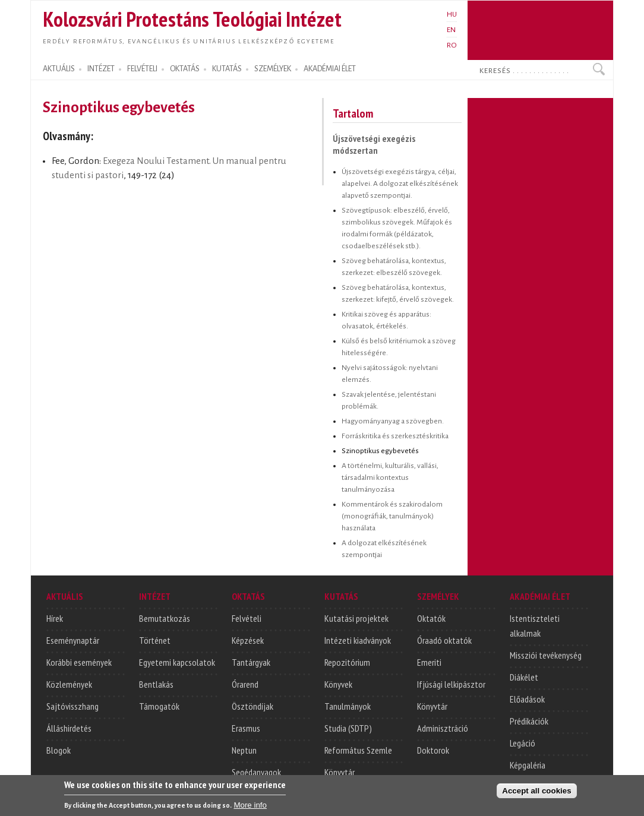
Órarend (245, 684)
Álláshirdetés (69, 728)
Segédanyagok (256, 772)
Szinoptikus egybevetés (380, 451)
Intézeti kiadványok (358, 640)
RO (452, 45)
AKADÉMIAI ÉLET (330, 69)
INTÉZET (101, 69)
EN (451, 30)
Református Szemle (358, 750)
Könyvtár (340, 772)
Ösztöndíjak (252, 706)
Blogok (59, 750)
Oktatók (431, 618)
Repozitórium (347, 662)
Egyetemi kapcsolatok (177, 662)
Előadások (527, 699)
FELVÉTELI (142, 69)
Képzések (248, 640)
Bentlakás (156, 684)
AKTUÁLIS (59, 69)
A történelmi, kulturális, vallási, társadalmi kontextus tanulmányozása (390, 477)
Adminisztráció (443, 728)
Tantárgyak (251, 662)
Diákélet (524, 677)
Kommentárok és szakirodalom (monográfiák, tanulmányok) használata (392, 516)
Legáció (523, 743)
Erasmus (246, 728)
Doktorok (433, 750)
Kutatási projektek (356, 618)
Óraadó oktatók (444, 640)
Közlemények (69, 684)
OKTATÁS (185, 69)
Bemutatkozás (165, 618)
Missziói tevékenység (546, 655)
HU (452, 14)
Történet (155, 640)
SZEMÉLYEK (273, 69)
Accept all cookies (536, 793)
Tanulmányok (348, 706)
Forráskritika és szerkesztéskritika (395, 436)
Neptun (244, 750)
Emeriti (429, 662)
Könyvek (338, 684)
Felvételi (247, 618)
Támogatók (159, 706)
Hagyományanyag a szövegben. (393, 421)
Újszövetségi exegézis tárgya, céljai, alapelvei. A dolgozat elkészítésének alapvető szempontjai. (400, 184)
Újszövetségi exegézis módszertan (374, 144)
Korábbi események (79, 662)
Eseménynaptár (73, 640)
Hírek (55, 618)
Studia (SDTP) (348, 728)
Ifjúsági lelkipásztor (451, 684)
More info (250, 807)
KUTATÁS (227, 69)
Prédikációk (529, 721)
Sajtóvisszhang (72, 706)
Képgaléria (528, 765)
